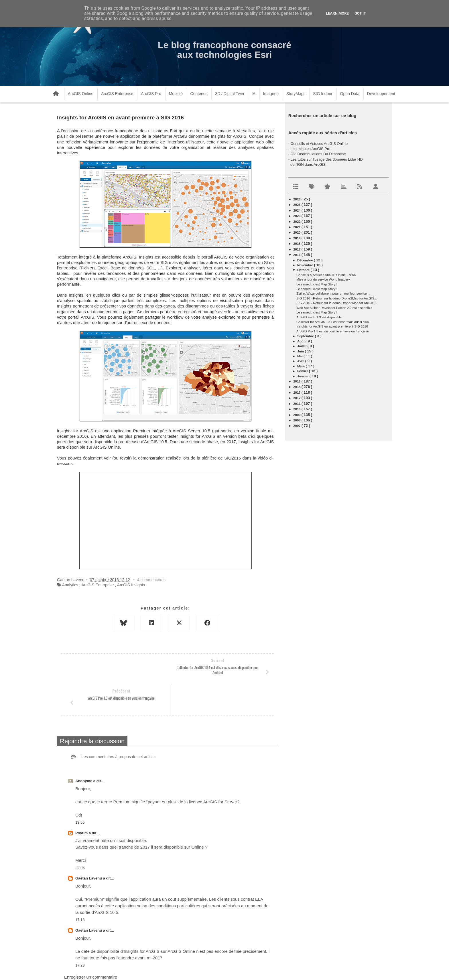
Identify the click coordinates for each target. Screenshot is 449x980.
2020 (297, 232)
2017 (297, 249)
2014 (297, 387)
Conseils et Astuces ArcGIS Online (319, 144)
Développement (381, 94)
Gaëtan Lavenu (89, 848)
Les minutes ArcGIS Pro (311, 149)
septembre (306, 336)
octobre (304, 270)
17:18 (80, 889)
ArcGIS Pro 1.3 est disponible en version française (333, 331)
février (303, 371)
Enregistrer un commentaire (91, 946)
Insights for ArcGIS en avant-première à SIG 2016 (332, 326)
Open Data (350, 94)
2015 (297, 381)
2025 (297, 205)
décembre (306, 260)
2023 (297, 216)
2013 (297, 393)
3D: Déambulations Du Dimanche (318, 154)
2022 (297, 222)
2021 (297, 227)
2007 (297, 426)
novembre (306, 265)
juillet (302, 346)
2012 (297, 398)
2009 (297, 415)
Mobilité (176, 94)
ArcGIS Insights (131, 585)
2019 (297, 238)
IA (254, 94)
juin (301, 351)
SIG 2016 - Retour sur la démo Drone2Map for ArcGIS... (337, 298)
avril (301, 361)
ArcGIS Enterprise (117, 94)
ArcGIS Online (81, 94)
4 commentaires (151, 580)
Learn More (337, 13)
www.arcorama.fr (120, 968)
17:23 (80, 935)
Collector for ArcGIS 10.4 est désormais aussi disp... (334, 322)
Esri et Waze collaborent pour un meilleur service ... (333, 293)
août (301, 341)
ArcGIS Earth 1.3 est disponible (319, 317)
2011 (297, 404)
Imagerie (271, 94)
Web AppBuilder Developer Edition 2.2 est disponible (334, 308)
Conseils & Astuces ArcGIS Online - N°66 (326, 275)
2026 (297, 199)
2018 (297, 244)
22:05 (80, 837)
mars (302, 366)
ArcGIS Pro (151, 94)
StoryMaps (296, 94)
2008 (297, 420)
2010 (297, 409)
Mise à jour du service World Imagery (323, 279)
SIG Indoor (323, 94)
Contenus (199, 94)
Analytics (70, 585)
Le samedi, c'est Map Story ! (317, 284)
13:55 (80, 792)
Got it (360, 13)
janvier (303, 376)
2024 (297, 210)
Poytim (82, 802)
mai (300, 356)
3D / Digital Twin (230, 94)
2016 (297, 255)
